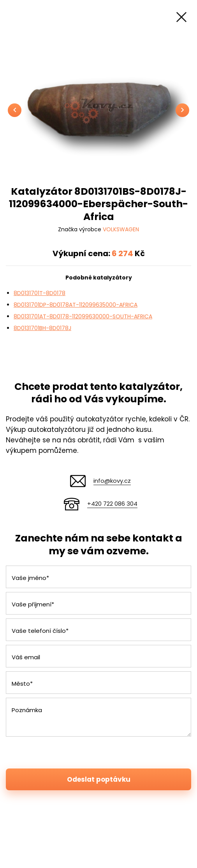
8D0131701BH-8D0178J (42, 328)
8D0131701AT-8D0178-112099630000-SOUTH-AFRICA (83, 316)
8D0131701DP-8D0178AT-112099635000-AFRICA (76, 305)
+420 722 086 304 (112, 504)
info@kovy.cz (112, 481)
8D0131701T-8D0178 (40, 293)
